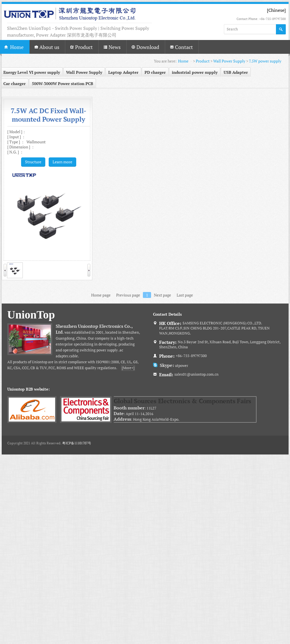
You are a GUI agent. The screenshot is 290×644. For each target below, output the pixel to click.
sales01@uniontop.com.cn (196, 374)
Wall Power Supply (229, 61)
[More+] (128, 368)
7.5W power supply (265, 61)
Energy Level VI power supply (32, 72)
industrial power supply (195, 72)
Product (81, 47)
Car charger (14, 83)
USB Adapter (236, 72)
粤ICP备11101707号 (77, 443)
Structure (33, 162)
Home (183, 61)
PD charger (155, 72)
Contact (181, 47)
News (112, 47)
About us (47, 47)
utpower (173, 366)
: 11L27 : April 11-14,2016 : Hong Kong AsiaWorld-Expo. (185, 409)
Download (145, 47)
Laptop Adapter (123, 72)
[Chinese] (276, 10)
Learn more (62, 162)
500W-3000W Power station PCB (62, 83)
